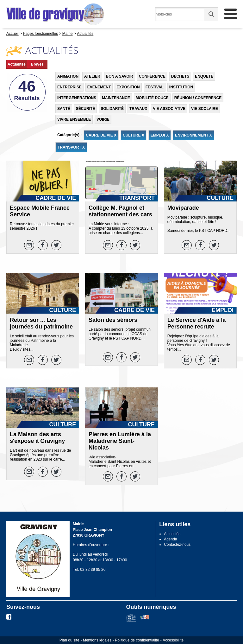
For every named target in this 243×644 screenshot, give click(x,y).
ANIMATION (68, 76)
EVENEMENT (99, 87)
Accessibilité (173, 640)
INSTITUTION (181, 87)
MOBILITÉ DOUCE (152, 98)
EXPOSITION (128, 87)
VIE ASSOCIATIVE (169, 109)
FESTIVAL (155, 87)
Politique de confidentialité (137, 640)
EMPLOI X (160, 135)
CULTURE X (134, 135)
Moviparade (183, 208)
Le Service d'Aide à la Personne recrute (196, 323)
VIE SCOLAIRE (205, 109)
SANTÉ (64, 109)
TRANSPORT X (71, 147)
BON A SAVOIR (120, 76)
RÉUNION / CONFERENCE (198, 98)
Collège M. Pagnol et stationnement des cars (120, 211)
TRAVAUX (138, 109)
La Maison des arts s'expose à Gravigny (37, 438)
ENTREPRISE (69, 87)
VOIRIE (103, 119)
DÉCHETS (180, 76)
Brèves (37, 64)
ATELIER (92, 76)
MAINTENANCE (116, 98)
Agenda (170, 539)
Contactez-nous (177, 545)
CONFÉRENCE (152, 76)
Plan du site (69, 640)
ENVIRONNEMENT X (193, 135)
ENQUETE (204, 76)
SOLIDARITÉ (112, 109)
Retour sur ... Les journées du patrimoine (41, 323)
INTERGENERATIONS (77, 98)
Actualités (17, 64)
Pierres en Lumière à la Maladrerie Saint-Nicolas (120, 441)
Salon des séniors (113, 320)
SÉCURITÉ (86, 109)
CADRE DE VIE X (101, 135)
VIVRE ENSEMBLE (74, 119)
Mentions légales (97, 640)
